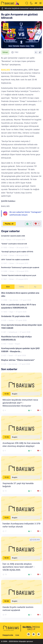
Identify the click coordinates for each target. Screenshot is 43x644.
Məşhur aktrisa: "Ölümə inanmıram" (18, 360)
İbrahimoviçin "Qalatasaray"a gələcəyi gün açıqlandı (20, 267)
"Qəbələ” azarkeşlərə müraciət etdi (14, 244)
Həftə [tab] (21, 287)
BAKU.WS (6, 70)
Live (17, 635)
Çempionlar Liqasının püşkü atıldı (13, 236)
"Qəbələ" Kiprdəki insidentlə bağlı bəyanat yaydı (19, 275)
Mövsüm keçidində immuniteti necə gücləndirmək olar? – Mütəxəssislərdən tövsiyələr (20, 403)
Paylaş (9, 224)
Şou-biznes (14, 300)
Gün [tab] (8, 287)
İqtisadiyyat (13, 332)
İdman (5, 52)
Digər (11, 312)
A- (36, 52)
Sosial (11, 344)
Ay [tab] (35, 287)
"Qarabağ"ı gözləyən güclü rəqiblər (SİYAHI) (17, 252)
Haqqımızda (8, 635)
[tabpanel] (21, 328)
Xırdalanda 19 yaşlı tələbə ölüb (15, 316)
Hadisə (11, 320)
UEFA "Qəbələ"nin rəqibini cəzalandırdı (15, 260)
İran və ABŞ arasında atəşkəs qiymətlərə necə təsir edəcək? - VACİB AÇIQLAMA (19, 567)
